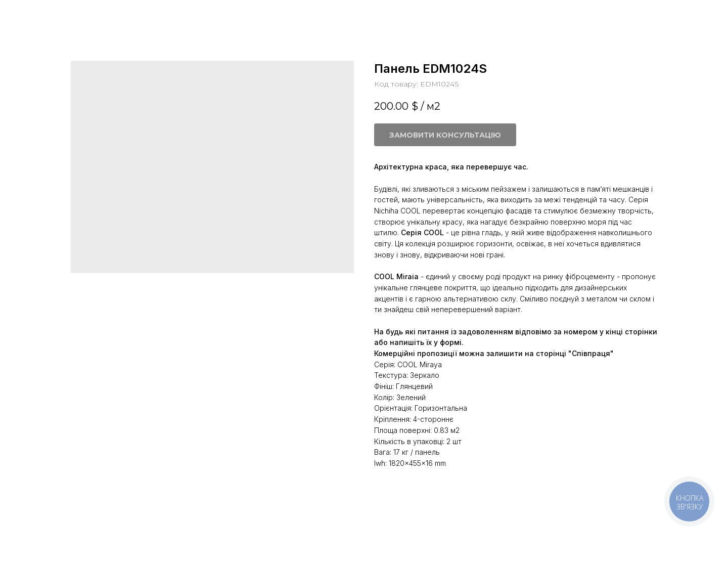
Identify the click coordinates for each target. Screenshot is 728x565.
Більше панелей (49, 15)
